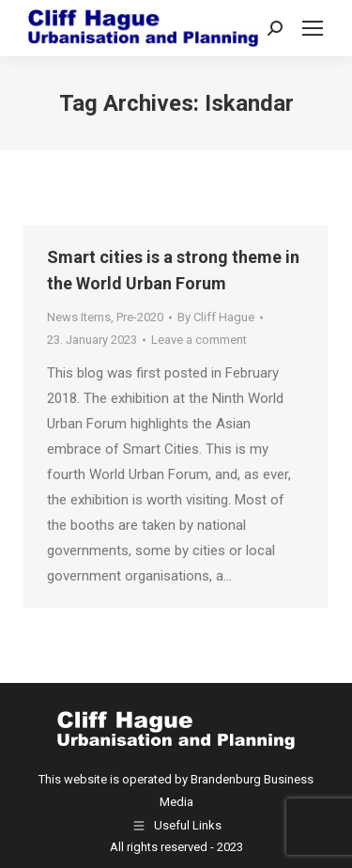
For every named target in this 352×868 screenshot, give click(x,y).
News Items (79, 317)
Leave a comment (199, 340)
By (216, 317)
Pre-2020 (140, 317)
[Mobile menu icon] (313, 28)
